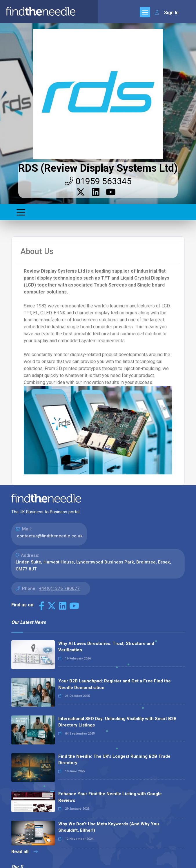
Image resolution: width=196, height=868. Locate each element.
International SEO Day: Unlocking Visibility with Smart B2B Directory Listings (117, 722)
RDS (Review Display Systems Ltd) (98, 168)
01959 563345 (98, 181)
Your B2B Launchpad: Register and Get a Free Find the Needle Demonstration (115, 684)
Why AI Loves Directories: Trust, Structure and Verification (106, 647)
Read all (24, 852)
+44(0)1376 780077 (59, 588)
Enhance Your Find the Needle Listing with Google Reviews (110, 797)
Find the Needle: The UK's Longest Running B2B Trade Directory (114, 760)
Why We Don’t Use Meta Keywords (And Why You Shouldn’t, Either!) (109, 827)
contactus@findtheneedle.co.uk (50, 536)
